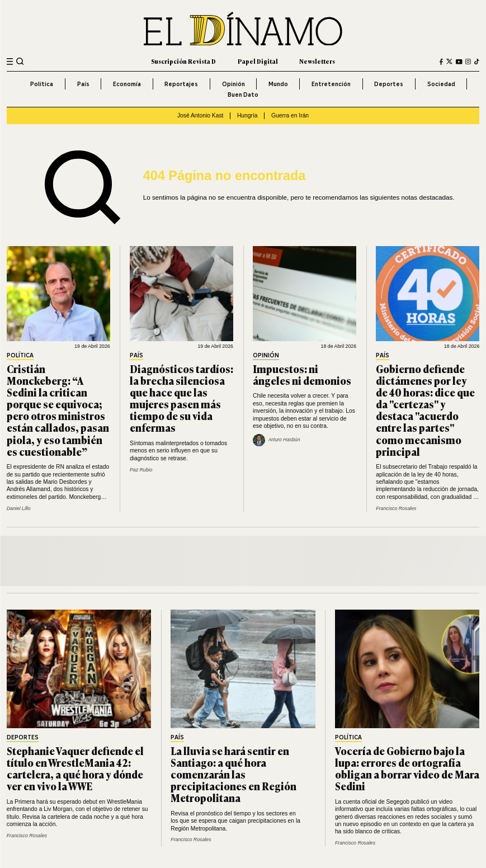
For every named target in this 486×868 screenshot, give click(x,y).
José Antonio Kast (200, 115)
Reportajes (181, 84)
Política (42, 84)
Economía (127, 84)
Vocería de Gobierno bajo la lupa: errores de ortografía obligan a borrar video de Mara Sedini (407, 768)
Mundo (278, 84)
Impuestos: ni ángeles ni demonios (302, 374)
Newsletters (317, 61)
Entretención (331, 84)
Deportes (389, 84)
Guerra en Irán (290, 115)
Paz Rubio (141, 470)
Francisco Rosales (396, 508)
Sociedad (441, 84)
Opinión (233, 84)
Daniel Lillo (19, 508)
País (83, 84)
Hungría (247, 115)
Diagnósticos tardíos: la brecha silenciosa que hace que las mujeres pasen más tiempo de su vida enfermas (181, 398)
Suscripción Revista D (183, 61)
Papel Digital (258, 61)
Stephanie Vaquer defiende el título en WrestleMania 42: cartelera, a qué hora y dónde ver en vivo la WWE (75, 768)
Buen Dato (243, 95)
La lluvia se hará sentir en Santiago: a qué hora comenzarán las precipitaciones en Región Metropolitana (233, 774)
